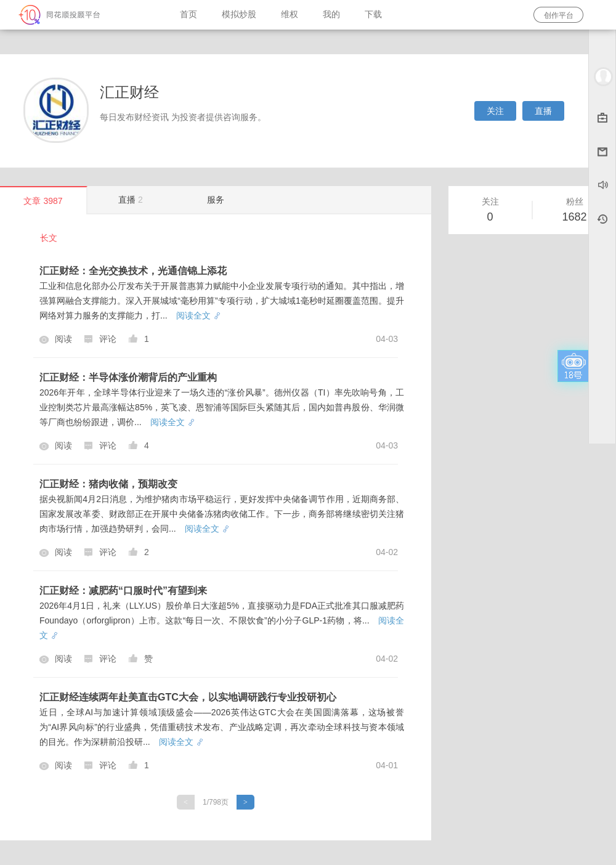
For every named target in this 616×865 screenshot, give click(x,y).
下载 (373, 14)
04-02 (387, 552)
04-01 (387, 765)
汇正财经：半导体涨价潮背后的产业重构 (128, 377)
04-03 (387, 339)
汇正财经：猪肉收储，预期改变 (108, 484)
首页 (188, 14)
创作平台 (559, 15)
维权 (290, 14)
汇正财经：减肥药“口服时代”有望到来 (123, 591)
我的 (331, 14)
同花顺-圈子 (84, 15)
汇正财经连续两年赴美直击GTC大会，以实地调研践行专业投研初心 (188, 697)
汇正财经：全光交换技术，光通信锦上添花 (133, 271)
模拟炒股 (239, 14)
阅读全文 (198, 315)
